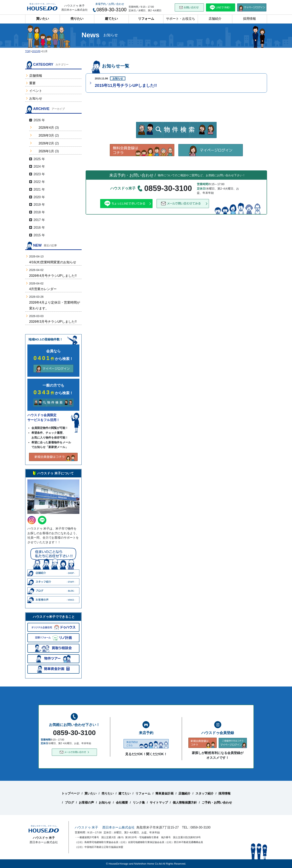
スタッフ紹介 (205, 793)
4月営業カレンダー (43, 289)
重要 (32, 83)
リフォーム (146, 19)
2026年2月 (46, 143)
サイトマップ (159, 802)
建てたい (111, 19)
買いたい (43, 19)
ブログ (69, 802)
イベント (36, 91)
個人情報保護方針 (185, 802)
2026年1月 (46, 151)
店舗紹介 (215, 19)
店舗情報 (36, 76)
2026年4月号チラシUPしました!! (53, 276)
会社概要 (122, 802)
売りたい (77, 19)
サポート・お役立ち (181, 19)
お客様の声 (86, 802)
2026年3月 (46, 135)
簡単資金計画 (164, 793)
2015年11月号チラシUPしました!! (126, 85)
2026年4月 (46, 128)
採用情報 (249, 19)
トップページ (71, 793)
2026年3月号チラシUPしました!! (53, 322)
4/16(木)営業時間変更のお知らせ (53, 262)
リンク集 (139, 802)
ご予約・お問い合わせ (217, 802)
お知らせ (36, 98)
